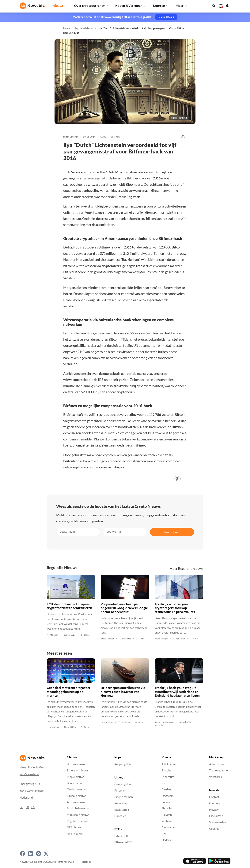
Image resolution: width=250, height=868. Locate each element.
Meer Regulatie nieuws (186, 569)
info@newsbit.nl (29, 774)
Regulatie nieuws (78, 821)
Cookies (214, 828)
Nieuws (58, 6)
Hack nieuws (75, 834)
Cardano (167, 789)
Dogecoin (168, 796)
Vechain (167, 821)
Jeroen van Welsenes (165, 722)
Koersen (159, 6)
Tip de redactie (218, 770)
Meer (180, 6)
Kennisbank (122, 803)
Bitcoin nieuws (76, 764)
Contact (214, 797)
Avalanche (168, 827)
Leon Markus (53, 727)
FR (27, 807)
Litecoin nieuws (77, 796)
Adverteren (216, 764)
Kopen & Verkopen (129, 6)
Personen (120, 791)
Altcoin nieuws (76, 802)
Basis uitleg (122, 809)
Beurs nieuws (75, 783)
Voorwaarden (218, 822)
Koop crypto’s (123, 764)
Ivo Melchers (53, 635)
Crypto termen (124, 797)
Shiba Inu (167, 808)
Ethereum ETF (123, 842)
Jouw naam (67, 531)
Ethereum (168, 777)
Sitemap (87, 862)
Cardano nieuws (77, 789)
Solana (166, 802)
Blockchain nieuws (78, 808)
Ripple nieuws (76, 777)
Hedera (166, 840)
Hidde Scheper (71, 137)
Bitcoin (166, 770)
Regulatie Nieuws (84, 28)
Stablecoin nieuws (78, 815)
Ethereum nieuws (78, 770)
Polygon (167, 815)
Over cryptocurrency (89, 6)
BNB (165, 834)
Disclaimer (216, 816)
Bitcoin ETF (122, 836)
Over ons (215, 803)
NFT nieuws (74, 827)
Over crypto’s (123, 784)
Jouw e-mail (115, 531)
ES (33, 807)
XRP (164, 783)
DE (21, 807)
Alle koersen (169, 764)
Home (67, 28)
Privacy (214, 809)
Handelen (120, 816)
